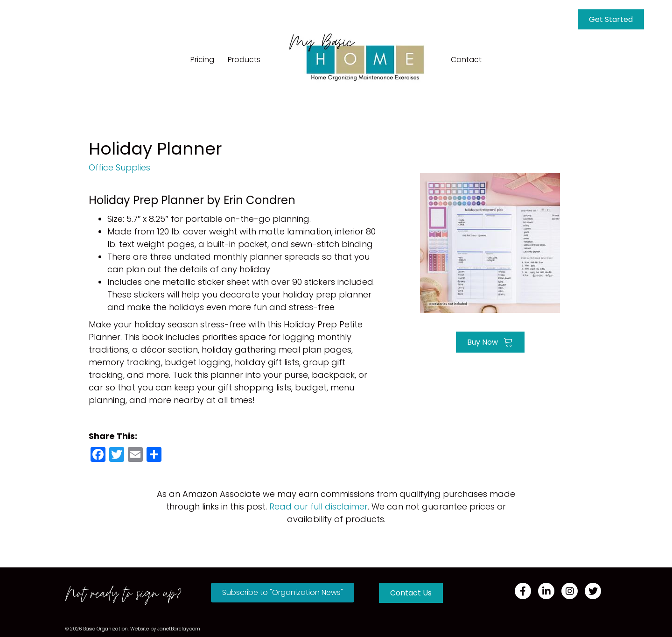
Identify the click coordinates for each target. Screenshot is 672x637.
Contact (466, 60)
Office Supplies (119, 167)
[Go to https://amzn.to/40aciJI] (490, 242)
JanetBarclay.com (179, 629)
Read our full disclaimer (318, 506)
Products (244, 60)
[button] (283, 593)
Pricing (202, 60)
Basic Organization (105, 629)
